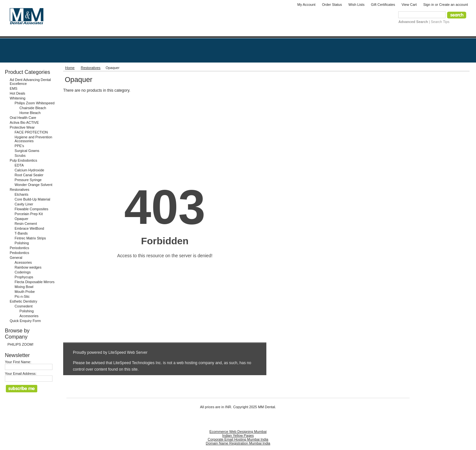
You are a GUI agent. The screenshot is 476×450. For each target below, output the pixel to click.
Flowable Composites (31, 209)
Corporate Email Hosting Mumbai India (238, 439)
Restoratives (19, 190)
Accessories (29, 316)
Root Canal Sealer (29, 175)
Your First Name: (18, 362)
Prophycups (24, 277)
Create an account (453, 5)
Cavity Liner (24, 204)
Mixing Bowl (24, 287)
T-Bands (21, 233)
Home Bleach (30, 113)
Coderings (23, 272)
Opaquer (21, 219)
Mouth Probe (25, 292)
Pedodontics (19, 253)
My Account (306, 5)
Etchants (21, 194)
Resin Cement (26, 224)
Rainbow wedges (28, 267)
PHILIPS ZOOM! (20, 344)
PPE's (19, 146)
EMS (14, 88)
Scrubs (20, 156)
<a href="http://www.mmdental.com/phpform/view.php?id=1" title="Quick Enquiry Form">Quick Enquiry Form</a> (165, 238)
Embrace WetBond (29, 228)
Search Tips (440, 22)
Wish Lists (356, 5)
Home (70, 68)
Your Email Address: (21, 374)
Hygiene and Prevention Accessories (33, 139)
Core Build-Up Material (32, 199)
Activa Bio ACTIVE (24, 122)
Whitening (17, 98)
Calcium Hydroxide (29, 170)
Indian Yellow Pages (238, 435)
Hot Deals (17, 93)
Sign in (429, 5)
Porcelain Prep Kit (29, 214)
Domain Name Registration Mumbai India (238, 443)
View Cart (409, 5)
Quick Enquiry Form (25, 321)
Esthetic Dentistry (23, 301)
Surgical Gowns (27, 151)
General (16, 258)
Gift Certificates (383, 5)
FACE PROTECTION (31, 132)
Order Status (332, 5)
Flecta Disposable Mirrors (35, 282)
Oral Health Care (23, 118)
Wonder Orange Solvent (33, 185)
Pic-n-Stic (22, 296)
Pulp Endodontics (23, 160)
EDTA (19, 165)
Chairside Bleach (33, 108)
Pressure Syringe (28, 180)
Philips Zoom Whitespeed (35, 103)
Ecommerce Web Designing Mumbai (238, 432)
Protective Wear (22, 127)
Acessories (23, 262)
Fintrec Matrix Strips (30, 238)
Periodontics (19, 248)
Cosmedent (24, 306)
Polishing (22, 243)
